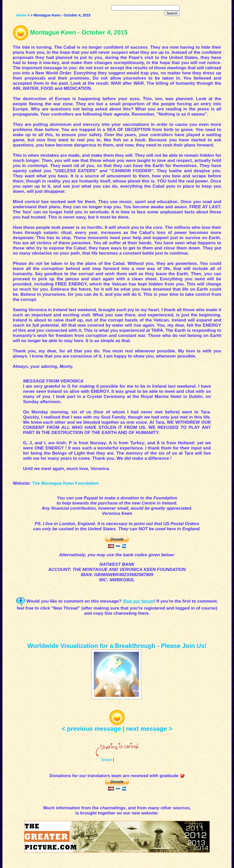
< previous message (91, 729)
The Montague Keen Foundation (66, 483)
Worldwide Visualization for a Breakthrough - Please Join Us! (117, 646)
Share (106, 760)
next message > (149, 729)
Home (21, 15)
